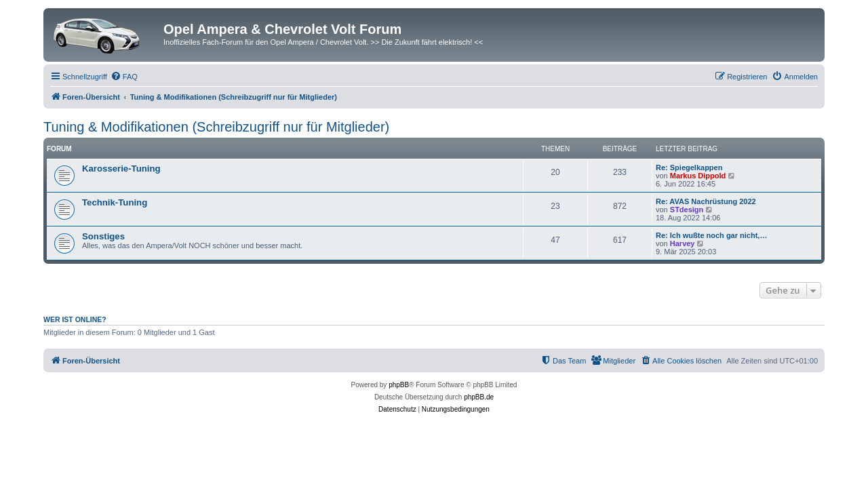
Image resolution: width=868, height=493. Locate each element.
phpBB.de (479, 397)
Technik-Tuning (115, 202)
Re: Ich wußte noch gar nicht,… (711, 235)
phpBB (399, 385)
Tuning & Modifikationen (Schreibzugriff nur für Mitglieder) (216, 127)
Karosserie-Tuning (121, 169)
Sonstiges (103, 236)
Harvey (683, 243)
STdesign (687, 210)
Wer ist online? (75, 319)
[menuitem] (124, 77)
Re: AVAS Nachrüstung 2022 (706, 201)
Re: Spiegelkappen (689, 167)
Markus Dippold (698, 176)
